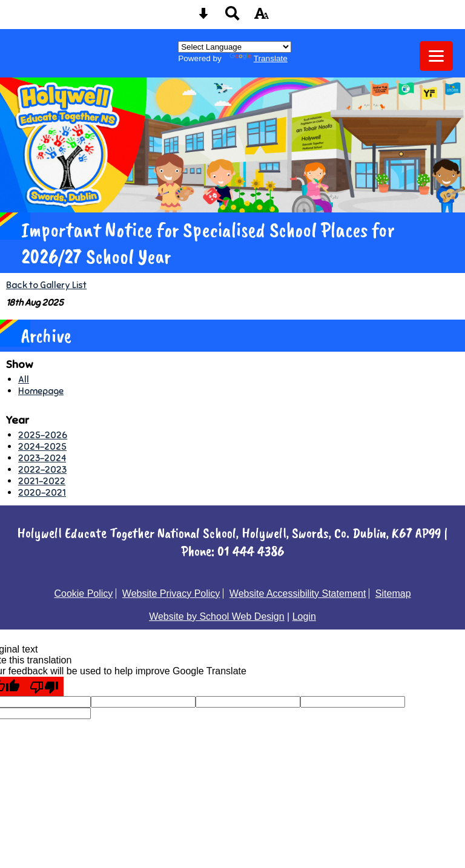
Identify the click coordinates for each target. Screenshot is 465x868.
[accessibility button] (262, 17)
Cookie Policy (83, 593)
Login (304, 616)
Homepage (41, 391)
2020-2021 (42, 492)
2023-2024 (42, 458)
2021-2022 (42, 481)
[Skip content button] (203, 17)
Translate (259, 58)
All (24, 379)
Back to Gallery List (46, 285)
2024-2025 (42, 446)
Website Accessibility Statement (298, 593)
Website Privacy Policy (171, 593)
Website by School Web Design (217, 616)
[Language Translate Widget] (235, 47)
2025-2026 (43, 435)
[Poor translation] (44, 686)
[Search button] (232, 17)
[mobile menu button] (436, 56)
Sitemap (393, 593)
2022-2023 (42, 469)
